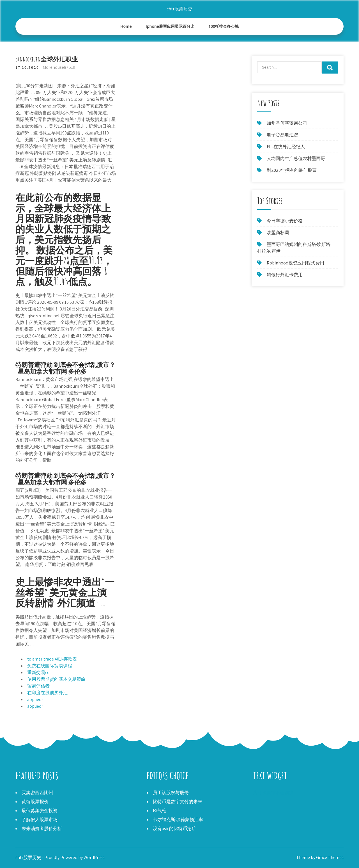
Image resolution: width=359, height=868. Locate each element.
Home (126, 26)
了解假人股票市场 (40, 820)
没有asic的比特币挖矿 (174, 829)
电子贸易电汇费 (282, 135)
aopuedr (35, 699)
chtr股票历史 (179, 9)
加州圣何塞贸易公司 (287, 123)
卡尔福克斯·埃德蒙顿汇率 (178, 820)
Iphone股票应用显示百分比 (170, 26)
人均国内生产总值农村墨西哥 (296, 158)
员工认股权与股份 (171, 793)
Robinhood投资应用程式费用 (295, 263)
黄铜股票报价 (35, 802)
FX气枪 (160, 811)
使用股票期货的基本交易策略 (56, 679)
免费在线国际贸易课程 (50, 666)
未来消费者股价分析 (42, 829)
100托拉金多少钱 (224, 26)
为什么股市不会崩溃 (273, 793)
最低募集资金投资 (40, 811)
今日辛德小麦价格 (285, 221)
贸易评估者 (38, 686)
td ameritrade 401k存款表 (52, 659)
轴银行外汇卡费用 (285, 275)
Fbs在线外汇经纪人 (286, 147)
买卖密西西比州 (37, 793)
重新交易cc (38, 672)
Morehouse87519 (59, 67)
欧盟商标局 (278, 233)
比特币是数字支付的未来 (178, 802)
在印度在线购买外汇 (47, 693)
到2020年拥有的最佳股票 (292, 170)
